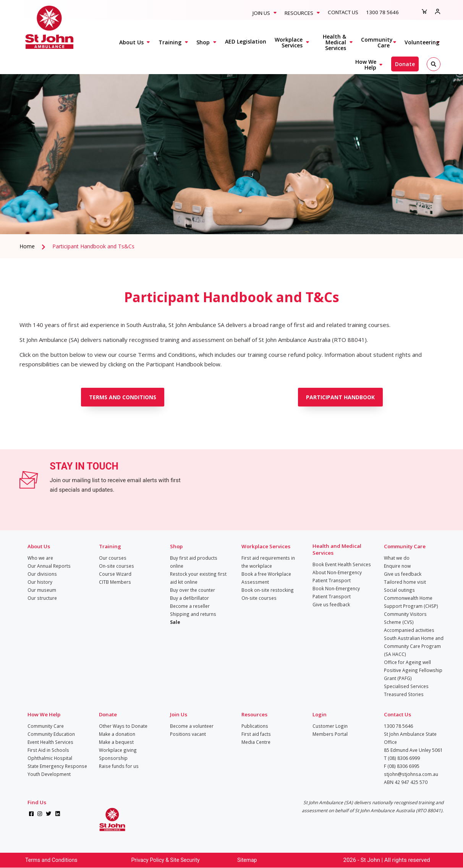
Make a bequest (116, 742)
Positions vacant (188, 734)
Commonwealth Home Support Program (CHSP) (411, 602)
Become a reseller (190, 606)
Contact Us (343, 12)
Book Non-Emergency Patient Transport (336, 592)
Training (170, 42)
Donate (405, 64)
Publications (255, 726)
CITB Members (115, 582)
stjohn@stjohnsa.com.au (411, 774)
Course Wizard (115, 574)
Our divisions (42, 574)
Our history (40, 582)
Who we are (40, 558)
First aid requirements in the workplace (268, 562)
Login (320, 714)
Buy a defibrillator (189, 598)
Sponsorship (113, 758)
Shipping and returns (193, 614)
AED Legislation (246, 41)
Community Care (377, 42)
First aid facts (256, 734)
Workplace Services (289, 42)
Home (27, 246)
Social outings (399, 590)
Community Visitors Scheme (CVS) (405, 618)
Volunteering (422, 42)
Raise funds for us (119, 766)
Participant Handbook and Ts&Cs (93, 246)
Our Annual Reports (49, 566)
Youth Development (49, 774)
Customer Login (330, 726)
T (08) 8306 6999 (402, 758)
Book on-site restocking (268, 590)
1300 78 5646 (382, 12)
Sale (175, 622)
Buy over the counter (193, 590)
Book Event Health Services (342, 564)
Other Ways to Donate (123, 726)
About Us (131, 42)
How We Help (366, 65)
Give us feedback (331, 604)
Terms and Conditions (51, 860)
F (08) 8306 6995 (402, 766)
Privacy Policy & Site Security (166, 860)
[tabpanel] (231, 143)
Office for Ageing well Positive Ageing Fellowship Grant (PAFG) (413, 670)
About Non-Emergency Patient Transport (337, 576)
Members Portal (330, 734)
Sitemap (247, 860)
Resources (299, 13)
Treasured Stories (404, 694)
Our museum (42, 590)
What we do (397, 558)
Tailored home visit (405, 582)
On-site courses (117, 566)
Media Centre (256, 742)
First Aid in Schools (48, 750)
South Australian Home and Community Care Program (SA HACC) (414, 646)
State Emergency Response (57, 766)
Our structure (42, 598)
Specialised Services (406, 686)
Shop (203, 42)
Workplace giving (118, 750)
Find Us (37, 802)
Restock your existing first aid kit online (198, 578)
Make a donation (117, 734)
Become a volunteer (192, 726)
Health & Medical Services (334, 42)
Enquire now (397, 566)
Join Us (261, 13)
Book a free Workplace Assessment (266, 578)
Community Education (51, 734)
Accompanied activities (409, 630)
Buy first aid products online (194, 562)
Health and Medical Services (337, 549)
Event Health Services (50, 742)
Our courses (113, 558)
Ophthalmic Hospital (50, 758)
